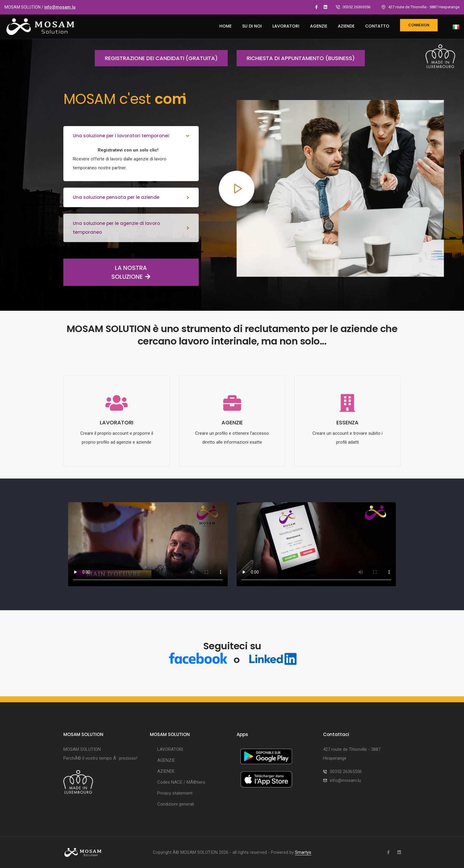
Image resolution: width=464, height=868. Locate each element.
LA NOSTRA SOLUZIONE (107, 272)
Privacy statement (175, 793)
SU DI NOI (252, 26)
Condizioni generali (176, 804)
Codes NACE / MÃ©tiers (181, 782)
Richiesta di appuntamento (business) (296, 58)
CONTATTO (377, 26)
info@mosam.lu (60, 7)
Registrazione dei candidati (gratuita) (156, 58)
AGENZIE (319, 26)
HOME (225, 26)
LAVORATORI (286, 26)
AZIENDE (346, 26)
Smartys (303, 852)
